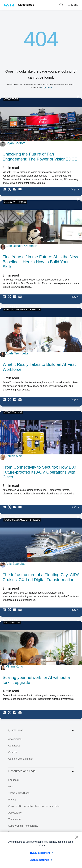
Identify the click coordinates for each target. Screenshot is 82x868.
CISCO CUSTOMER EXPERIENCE (22, 310)
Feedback (14, 780)
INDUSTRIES (11, 99)
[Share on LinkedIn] (5, 192)
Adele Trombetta (17, 353)
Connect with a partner (21, 759)
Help (11, 786)
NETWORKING (12, 623)
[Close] (77, 837)
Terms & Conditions (19, 793)
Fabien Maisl (14, 456)
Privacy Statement (39, 853)
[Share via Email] (21, 192)
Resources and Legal (41, 771)
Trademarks (15, 819)
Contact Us (14, 746)
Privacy (12, 800)
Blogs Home (47, 87)
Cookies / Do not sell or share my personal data (34, 806)
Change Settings (39, 860)
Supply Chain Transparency (23, 826)
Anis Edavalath (16, 564)
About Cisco (15, 739)
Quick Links (41, 730)
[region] (41, 850)
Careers (13, 752)
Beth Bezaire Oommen (21, 246)
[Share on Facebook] (16, 192)
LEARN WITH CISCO (15, 202)
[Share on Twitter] (10, 192)
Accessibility (15, 813)
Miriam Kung (14, 666)
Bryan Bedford (16, 143)
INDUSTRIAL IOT (13, 412)
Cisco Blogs (26, 5)
